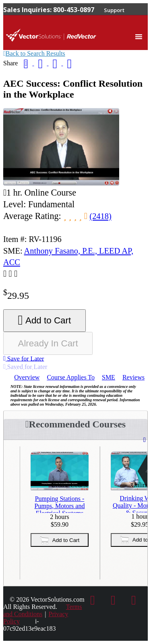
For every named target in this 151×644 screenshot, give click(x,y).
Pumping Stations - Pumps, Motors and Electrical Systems (60, 504)
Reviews (133, 377)
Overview (27, 377)
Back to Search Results (34, 53)
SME (109, 377)
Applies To (71, 377)
